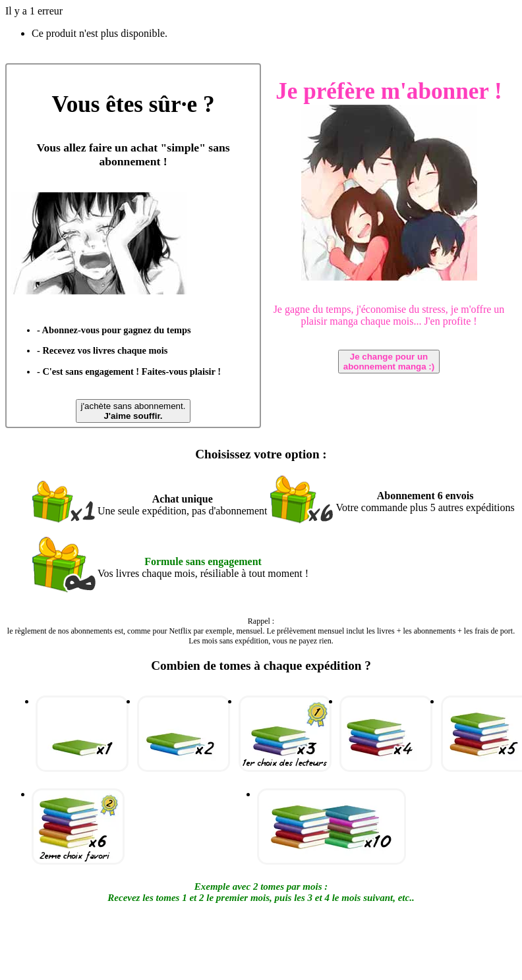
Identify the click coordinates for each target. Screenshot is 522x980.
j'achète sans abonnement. (133, 411)
